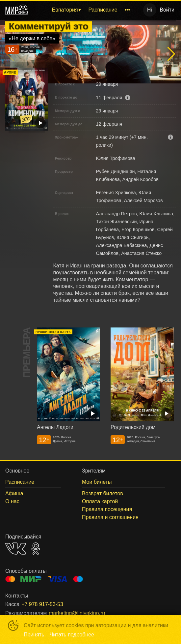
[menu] (83, 10)
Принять (34, 635)
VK (16, 549)
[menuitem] (66, 10)
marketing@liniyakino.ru (77, 613)
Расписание (103, 10)
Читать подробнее (72, 635)
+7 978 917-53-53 (42, 604)
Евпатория (65, 10)
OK (36, 549)
